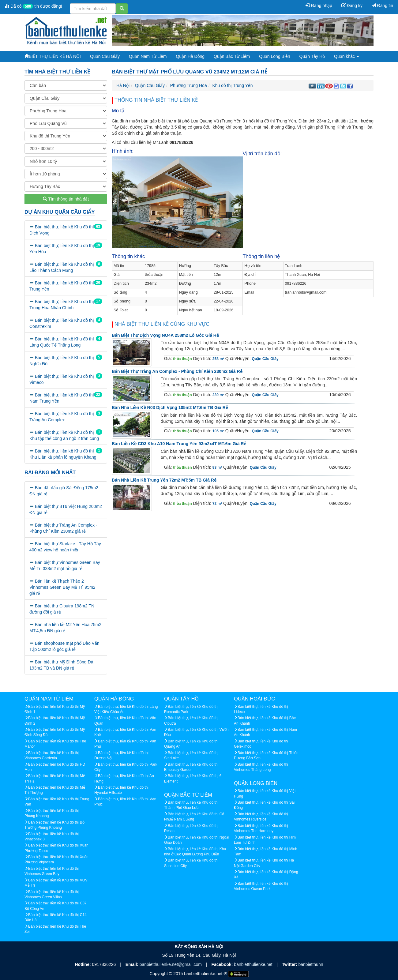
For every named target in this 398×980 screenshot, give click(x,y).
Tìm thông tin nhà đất (66, 199)
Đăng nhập (319, 6)
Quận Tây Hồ (312, 56)
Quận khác (347, 56)
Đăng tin (382, 6)
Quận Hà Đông (190, 56)
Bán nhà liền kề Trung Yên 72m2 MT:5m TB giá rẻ (164, 480)
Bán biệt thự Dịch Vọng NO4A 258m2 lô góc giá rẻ (165, 335)
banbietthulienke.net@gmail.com (171, 964)
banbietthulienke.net (254, 964)
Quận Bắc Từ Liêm (232, 56)
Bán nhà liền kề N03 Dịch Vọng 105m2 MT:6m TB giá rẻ (170, 407)
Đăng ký (352, 6)
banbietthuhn (311, 964)
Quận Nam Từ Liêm (148, 56)
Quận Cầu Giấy (105, 56)
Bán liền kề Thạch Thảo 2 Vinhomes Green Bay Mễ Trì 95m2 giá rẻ (62, 587)
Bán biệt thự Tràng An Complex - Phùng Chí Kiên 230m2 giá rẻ (177, 371)
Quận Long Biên (274, 56)
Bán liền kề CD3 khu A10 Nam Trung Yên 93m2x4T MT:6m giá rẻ (179, 444)
